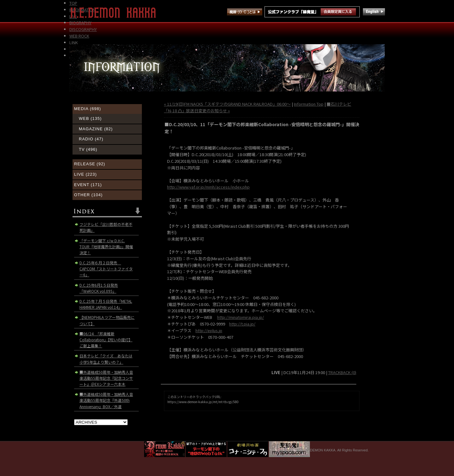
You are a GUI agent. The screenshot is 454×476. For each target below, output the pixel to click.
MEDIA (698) (87, 109)
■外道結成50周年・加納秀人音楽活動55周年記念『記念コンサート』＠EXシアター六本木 (106, 378)
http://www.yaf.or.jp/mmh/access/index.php (208, 187)
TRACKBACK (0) (342, 372)
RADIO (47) (91, 139)
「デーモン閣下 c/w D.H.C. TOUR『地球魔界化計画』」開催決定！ (106, 247)
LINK (74, 42)
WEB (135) (90, 118)
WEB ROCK (79, 36)
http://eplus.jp (209, 330)
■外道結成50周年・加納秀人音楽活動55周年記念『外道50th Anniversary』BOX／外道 (106, 400)
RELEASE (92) (90, 164)
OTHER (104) (88, 195)
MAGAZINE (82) (96, 129)
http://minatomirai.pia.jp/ (241, 317)
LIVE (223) (85, 174)
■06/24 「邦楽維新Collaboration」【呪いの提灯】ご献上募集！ (106, 340)
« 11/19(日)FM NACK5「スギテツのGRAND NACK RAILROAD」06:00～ (227, 104)
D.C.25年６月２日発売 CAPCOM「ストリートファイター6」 (106, 269)
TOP (73, 3)
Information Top (309, 104)
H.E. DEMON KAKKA (116, 13)
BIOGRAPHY (80, 23)
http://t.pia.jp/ (242, 324)
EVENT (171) (88, 185)
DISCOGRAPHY (83, 29)
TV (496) (88, 149)
